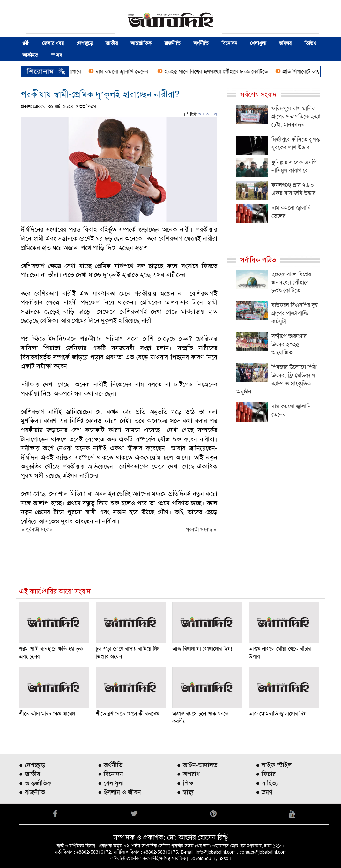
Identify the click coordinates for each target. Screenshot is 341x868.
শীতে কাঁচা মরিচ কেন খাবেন (47, 714)
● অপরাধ (188, 774)
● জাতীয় (30, 774)
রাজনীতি (172, 43)
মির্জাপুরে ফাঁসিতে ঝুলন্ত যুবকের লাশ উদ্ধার (296, 144)
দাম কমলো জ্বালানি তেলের (125, 71)
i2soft (226, 858)
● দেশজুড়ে (32, 765)
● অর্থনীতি (110, 765)
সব (56, 55)
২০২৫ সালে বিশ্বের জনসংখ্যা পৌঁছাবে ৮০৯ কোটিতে (219, 71)
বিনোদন (229, 43)
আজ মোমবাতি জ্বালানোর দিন (278, 714)
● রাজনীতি (32, 792)
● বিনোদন (111, 774)
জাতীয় (112, 43)
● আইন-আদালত (197, 765)
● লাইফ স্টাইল (274, 765)
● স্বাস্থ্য (185, 792)
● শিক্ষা (186, 783)
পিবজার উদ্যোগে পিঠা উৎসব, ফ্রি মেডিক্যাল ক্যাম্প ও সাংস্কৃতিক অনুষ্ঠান (276, 379)
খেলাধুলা (258, 43)
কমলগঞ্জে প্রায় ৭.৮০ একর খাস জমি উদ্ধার (293, 189)
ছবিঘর (285, 43)
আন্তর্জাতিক (141, 43)
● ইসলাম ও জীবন (119, 792)
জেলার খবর (53, 43)
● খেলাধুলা (111, 783)
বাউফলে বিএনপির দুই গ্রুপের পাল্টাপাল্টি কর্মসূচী (295, 313)
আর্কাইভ (30, 55)
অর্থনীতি (201, 43)
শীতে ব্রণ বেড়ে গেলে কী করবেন (127, 714)
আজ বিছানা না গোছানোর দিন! (202, 649)
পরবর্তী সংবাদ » (201, 530)
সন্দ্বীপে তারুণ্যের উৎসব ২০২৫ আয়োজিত (289, 344)
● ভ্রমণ (264, 792)
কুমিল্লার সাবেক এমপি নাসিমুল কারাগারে (294, 166)
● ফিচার (266, 774)
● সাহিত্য (267, 783)
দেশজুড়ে (85, 43)
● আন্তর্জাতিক (35, 783)
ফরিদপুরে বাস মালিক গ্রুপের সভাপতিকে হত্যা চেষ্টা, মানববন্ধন (296, 117)
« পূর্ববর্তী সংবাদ (37, 530)
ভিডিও (311, 43)
